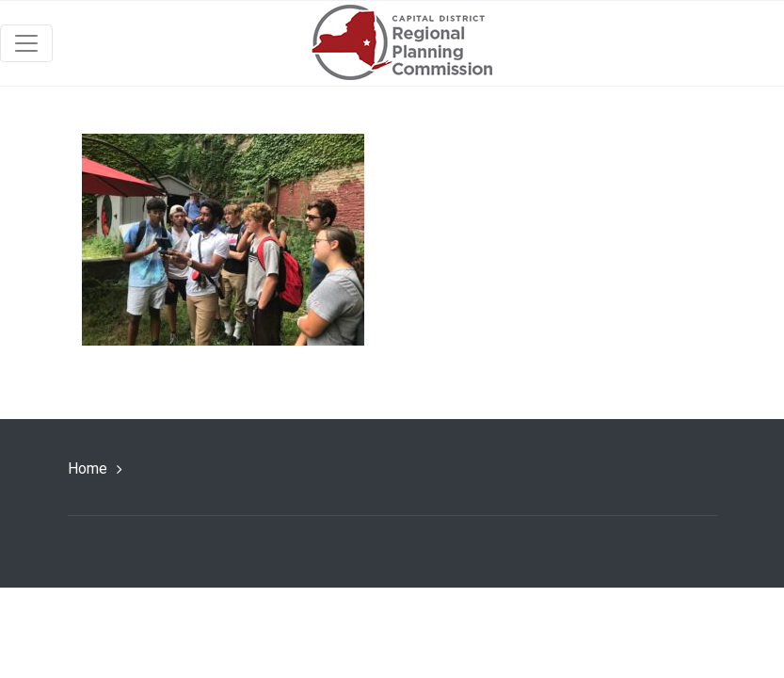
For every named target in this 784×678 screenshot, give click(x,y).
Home (88, 468)
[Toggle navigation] (26, 43)
